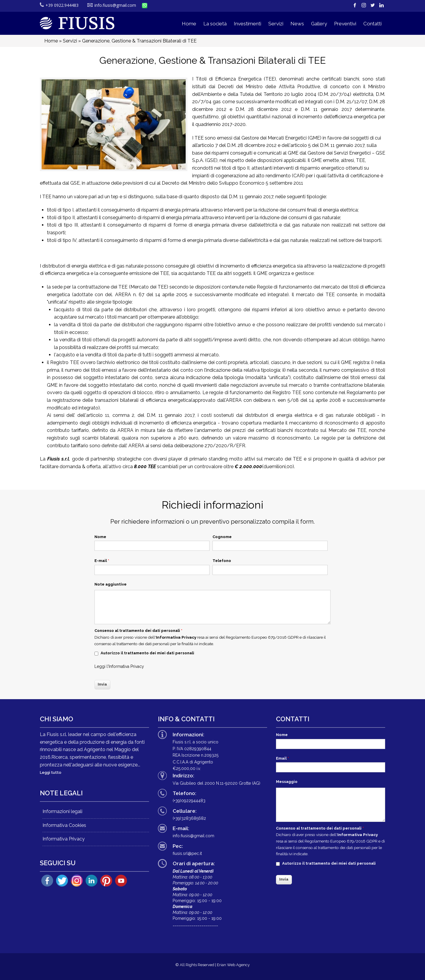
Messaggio (287, 782)
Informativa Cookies (64, 825)
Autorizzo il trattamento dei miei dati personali (147, 653)
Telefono (222, 561)
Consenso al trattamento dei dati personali (138, 631)
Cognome (222, 537)
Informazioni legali (62, 811)
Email (282, 758)
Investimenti (247, 24)
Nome (100, 537)
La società (215, 24)
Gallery (319, 24)
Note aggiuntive (111, 584)
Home (189, 24)
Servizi (276, 24)
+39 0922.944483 (59, 5)
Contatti (372, 24)
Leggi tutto (51, 772)
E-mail (102, 561)
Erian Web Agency (233, 965)
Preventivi (345, 24)
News (297, 24)
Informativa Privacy (126, 666)
